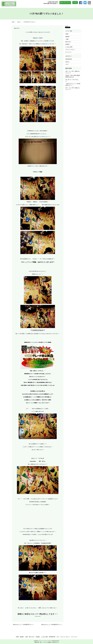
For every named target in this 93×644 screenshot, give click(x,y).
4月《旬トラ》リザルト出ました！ (72, 80)
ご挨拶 (40, 6)
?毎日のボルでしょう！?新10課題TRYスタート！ (24, 625)
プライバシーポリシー (70, 50)
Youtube (75, 3)
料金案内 (63, 6)
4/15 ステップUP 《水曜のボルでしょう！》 (73, 89)
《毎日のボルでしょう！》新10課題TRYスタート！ (73, 84)
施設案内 (36, 6)
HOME (31, 6)
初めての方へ (45, 6)
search (91, 6)
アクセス (83, 6)
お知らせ (19, 22)
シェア (66, 26)
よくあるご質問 (69, 6)
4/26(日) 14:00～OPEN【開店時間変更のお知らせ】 (73, 76)
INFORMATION (77, 6)
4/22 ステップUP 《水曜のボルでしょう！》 (73, 72)
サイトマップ (68, 52)
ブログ (87, 6)
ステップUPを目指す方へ (55, 6)
